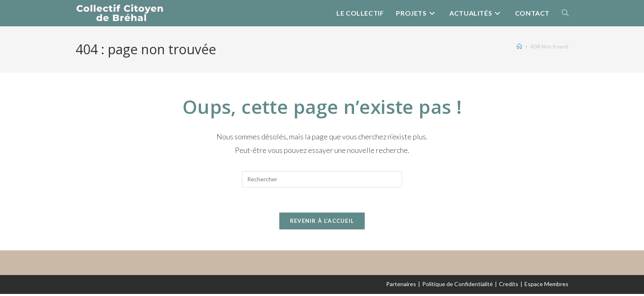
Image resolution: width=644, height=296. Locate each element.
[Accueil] (519, 46)
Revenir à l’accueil (322, 221)
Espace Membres (546, 284)
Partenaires (401, 284)
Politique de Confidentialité (458, 284)
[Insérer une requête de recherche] (322, 179)
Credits (509, 284)
